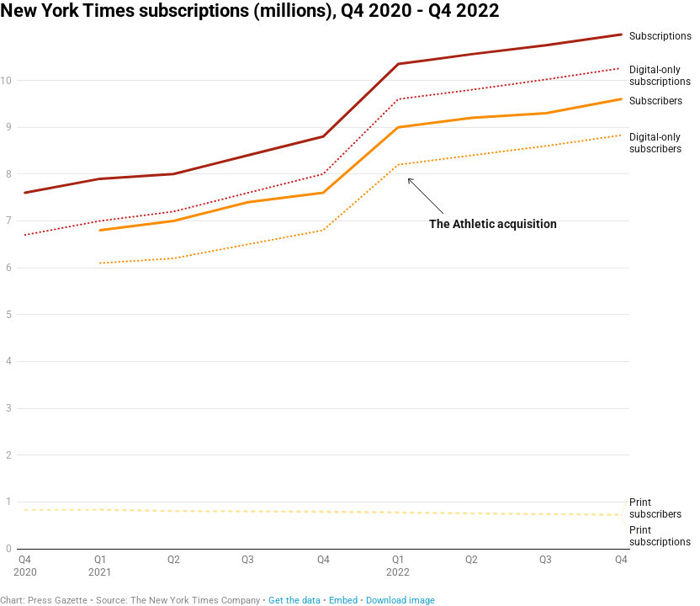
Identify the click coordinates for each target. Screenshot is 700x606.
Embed (343, 601)
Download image (400, 601)
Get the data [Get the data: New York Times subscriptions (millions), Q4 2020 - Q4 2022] (294, 601)
